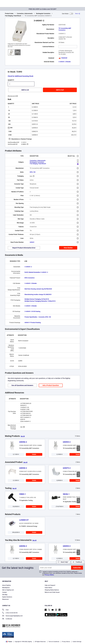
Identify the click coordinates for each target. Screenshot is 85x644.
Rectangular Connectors (43, 14)
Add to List (25, 90)
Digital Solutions (7, 597)
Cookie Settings (77, 642)
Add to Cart (60, 90)
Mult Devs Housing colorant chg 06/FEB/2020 (38, 289)
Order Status (48, 588)
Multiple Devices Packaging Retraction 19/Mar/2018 (40, 301)
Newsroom (5, 599)
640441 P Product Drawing (33, 323)
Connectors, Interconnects (25, 14)
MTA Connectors (30, 278)
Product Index (9, 14)
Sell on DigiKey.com (8, 590)
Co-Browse (7, 619)
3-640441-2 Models (65, 62)
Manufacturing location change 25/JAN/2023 (38, 294)
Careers (4, 592)
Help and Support (50, 585)
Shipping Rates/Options (52, 590)
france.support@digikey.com (12, 616)
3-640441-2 (28, 267)
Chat (5, 610)
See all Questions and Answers (22, 385)
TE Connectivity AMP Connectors (65, 29)
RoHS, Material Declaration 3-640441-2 (36, 272)
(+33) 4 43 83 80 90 (10, 613)
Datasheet (63, 58)
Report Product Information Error (24, 248)
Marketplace (6, 588)
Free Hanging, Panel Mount (13, 16)
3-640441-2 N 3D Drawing (32, 311)
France (9, 642)
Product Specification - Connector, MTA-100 (38, 317)
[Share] (78, 14)
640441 (32, 242)
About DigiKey (6, 585)
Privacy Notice (49, 575)
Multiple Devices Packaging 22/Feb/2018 (37, 299)
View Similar (68, 248)
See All (23, 436)
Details (34, 454)
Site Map (5, 595)
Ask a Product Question (51, 385)
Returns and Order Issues (52, 592)
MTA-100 (33, 172)
